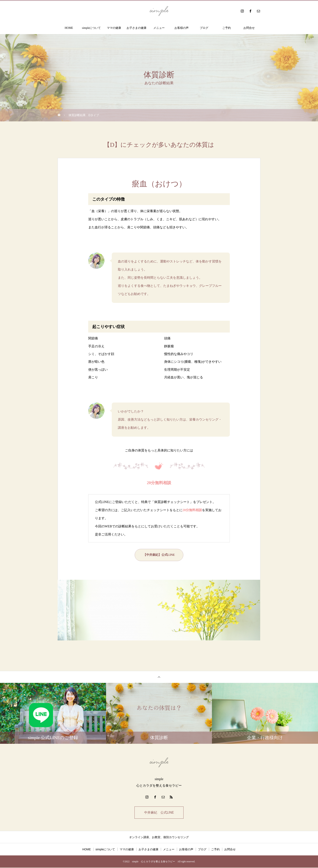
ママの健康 (114, 28)
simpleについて (91, 28)
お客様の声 (182, 28)
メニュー (159, 28)
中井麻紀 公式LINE (159, 813)
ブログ (204, 28)
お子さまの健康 (136, 28)
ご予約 (227, 28)
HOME (69, 28)
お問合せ (249, 28)
